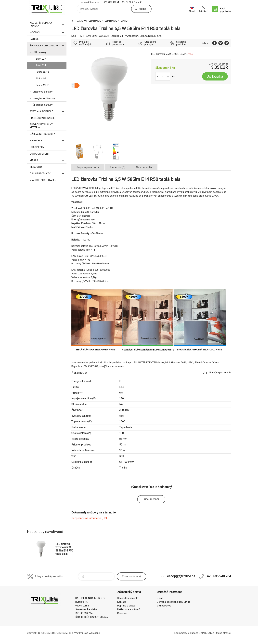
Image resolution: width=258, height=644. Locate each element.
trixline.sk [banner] (47, 8)
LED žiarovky (39, 52)
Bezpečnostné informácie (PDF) (90, 518)
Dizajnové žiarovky (43, 92)
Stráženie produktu (181, 43)
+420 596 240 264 (111, 2)
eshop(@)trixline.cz (90, 2)
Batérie (48, 39)
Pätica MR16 (42, 85)
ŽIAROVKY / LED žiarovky (48, 46)
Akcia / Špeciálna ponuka (48, 24)
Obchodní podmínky (128, 598)
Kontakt (122, 602)
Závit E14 (41, 65)
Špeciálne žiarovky (43, 105)
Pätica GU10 (42, 72)
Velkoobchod (164, 606)
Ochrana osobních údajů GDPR (173, 602)
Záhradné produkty (48, 134)
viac (191, 54)
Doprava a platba (126, 606)
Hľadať (142, 9)
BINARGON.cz (206, 633)
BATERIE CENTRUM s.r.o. (149, 36)
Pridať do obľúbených (85, 43)
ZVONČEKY (48, 141)
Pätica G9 (41, 79)
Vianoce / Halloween (48, 180)
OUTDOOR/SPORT (48, 154)
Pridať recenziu (151, 499)
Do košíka (215, 76)
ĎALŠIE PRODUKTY (48, 173)
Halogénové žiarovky (44, 98)
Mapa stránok (224, 633)
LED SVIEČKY (48, 147)
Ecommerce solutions (186, 633)
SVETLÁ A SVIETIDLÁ (48, 111)
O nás (160, 598)
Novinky (48, 32)
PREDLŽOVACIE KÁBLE (48, 118)
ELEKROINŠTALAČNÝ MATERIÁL (48, 126)
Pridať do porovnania (118, 43)
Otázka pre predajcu (150, 43)
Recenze (122, 613)
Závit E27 (41, 59)
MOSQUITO (48, 167)
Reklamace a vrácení (128, 609)
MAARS (48, 160)
